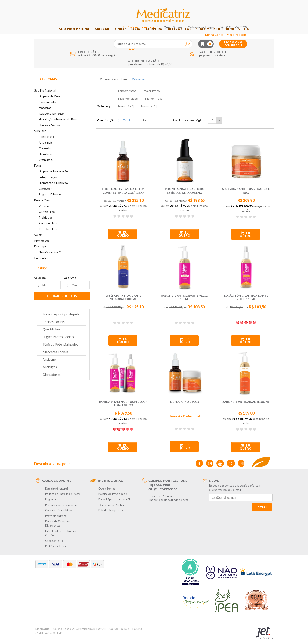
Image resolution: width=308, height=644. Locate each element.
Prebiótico (46, 223)
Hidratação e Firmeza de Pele (58, 125)
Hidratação (46, 159)
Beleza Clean (184, 34)
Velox (254, 34)
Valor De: (40, 283)
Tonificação (46, 142)
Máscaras (45, 113)
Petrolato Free (48, 235)
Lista (142, 110)
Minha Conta (240, 12)
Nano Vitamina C (50, 258)
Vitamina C (46, 165)
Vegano (44, 211)
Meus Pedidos (262, 12)
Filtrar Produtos (62, 301)
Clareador (45, 154)
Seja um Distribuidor (222, 34)
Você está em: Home (114, 85)
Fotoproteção (48, 183)
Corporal (156, 34)
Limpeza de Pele (49, 102)
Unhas (116, 34)
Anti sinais (46, 148)
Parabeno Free (48, 229)
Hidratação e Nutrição (53, 188)
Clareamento (47, 107)
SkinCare (96, 34)
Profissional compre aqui (259, 21)
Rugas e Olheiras (50, 200)
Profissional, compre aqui (166, 5)
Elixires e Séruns (50, 131)
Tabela (125, 110)
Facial (135, 34)
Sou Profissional (65, 34)
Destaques (42, 252)
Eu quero (123, 224)
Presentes (41, 263)
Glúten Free (47, 217)
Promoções (42, 246)
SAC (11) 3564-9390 (258, 5)
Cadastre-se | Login (226, 5)
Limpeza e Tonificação (53, 177)
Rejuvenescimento (51, 119)
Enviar (262, 497)
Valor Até (70, 283)
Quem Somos (198, 5)
